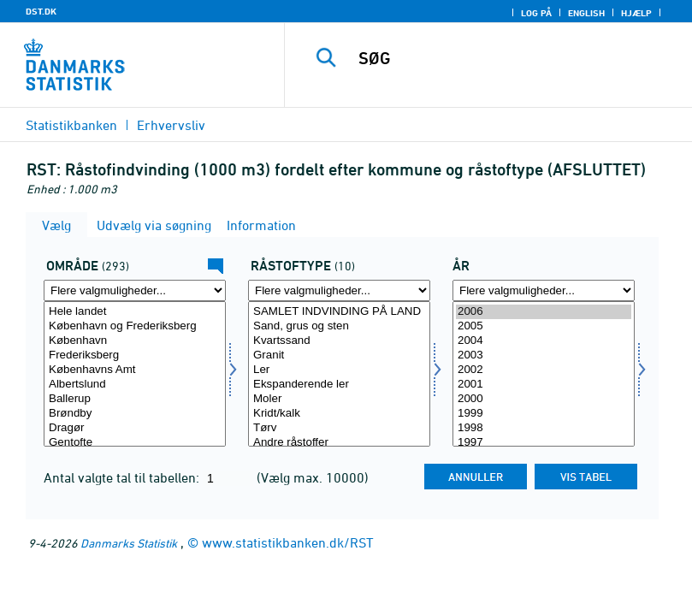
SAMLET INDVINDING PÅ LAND (339, 312)
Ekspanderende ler (339, 385)
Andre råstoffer (339, 443)
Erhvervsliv (171, 125)
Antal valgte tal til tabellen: (123, 477)
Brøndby (135, 414)
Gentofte (135, 443)
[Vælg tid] (544, 374)
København (135, 341)
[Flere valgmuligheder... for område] (135, 290)
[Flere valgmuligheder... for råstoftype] (339, 290)
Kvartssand (339, 341)
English (586, 13)
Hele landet (135, 312)
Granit (339, 355)
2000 (544, 399)
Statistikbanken (71, 125)
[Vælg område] (135, 374)
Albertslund (135, 385)
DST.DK (41, 11)
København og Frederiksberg (135, 326)
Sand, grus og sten (339, 326)
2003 (544, 355)
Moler (339, 399)
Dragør (135, 428)
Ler (339, 370)
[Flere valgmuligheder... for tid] (544, 290)
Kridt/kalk (339, 414)
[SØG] (512, 58)
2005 (544, 326)
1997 (544, 443)
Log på (536, 13)
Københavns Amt (135, 370)
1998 (544, 428)
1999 (544, 414)
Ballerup (135, 399)
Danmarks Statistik (129, 543)
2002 (544, 370)
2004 (544, 341)
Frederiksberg (135, 355)
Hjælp (636, 13)
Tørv (339, 428)
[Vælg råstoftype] (339, 374)
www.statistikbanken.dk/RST (288, 542)
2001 (544, 385)
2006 (544, 312)
